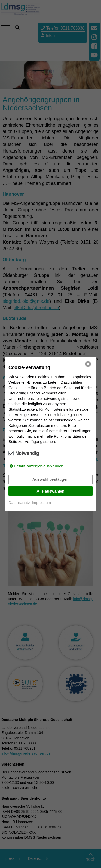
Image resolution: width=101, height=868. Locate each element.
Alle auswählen (50, 491)
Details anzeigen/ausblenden (39, 466)
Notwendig (27, 453)
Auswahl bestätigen (51, 479)
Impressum (41, 502)
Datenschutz (19, 502)
